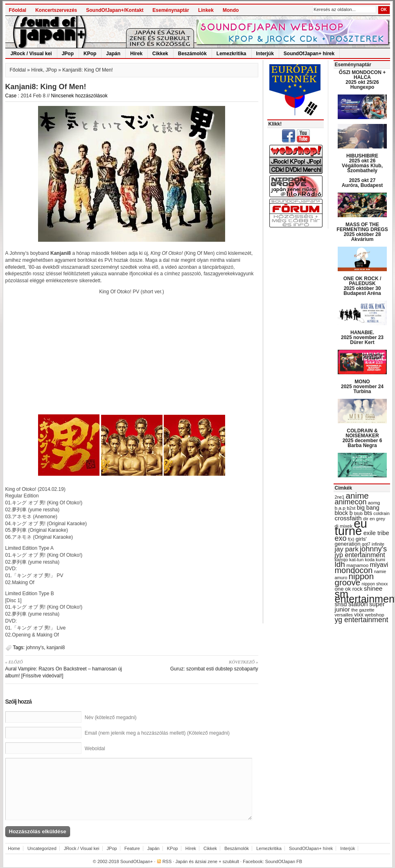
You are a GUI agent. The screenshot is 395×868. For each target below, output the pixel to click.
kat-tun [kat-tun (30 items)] (356, 560)
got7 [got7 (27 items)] (366, 544)
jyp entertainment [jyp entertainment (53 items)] (360, 555)
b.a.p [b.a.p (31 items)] (340, 508)
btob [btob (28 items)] (358, 513)
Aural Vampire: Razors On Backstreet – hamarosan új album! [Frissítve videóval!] (66, 669)
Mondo (231, 10)
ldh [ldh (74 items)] (340, 564)
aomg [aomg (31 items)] (374, 503)
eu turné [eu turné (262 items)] (351, 527)
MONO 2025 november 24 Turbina (362, 387)
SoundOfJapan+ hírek (309, 54)
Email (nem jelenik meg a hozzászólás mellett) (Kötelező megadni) (157, 733)
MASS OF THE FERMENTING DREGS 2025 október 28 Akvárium (362, 232)
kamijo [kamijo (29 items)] (341, 560)
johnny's (35, 648)
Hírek (136, 54)
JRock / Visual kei (31, 54)
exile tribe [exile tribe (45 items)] (376, 533)
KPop (90, 54)
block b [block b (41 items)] (344, 513)
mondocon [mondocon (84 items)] (354, 570)
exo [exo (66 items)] (341, 538)
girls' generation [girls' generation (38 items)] (351, 541)
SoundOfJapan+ (137, 861)
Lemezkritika (231, 54)
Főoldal (18, 10)
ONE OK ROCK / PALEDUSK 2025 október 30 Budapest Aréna (362, 286)
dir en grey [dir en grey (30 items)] (374, 519)
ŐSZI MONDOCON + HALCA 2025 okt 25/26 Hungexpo (362, 80)
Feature (132, 848)
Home (14, 848)
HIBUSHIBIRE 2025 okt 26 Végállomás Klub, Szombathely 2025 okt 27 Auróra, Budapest (362, 171)
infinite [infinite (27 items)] (378, 544)
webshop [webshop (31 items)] (374, 615)
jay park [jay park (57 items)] (347, 549)
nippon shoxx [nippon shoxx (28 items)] (375, 584)
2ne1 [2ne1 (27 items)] (340, 497)
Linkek (206, 10)
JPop (68, 54)
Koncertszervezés (56, 10)
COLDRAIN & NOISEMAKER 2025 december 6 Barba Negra (362, 438)
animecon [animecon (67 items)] (351, 502)
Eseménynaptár (171, 10)
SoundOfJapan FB (284, 861)
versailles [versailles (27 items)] (344, 615)
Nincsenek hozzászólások (79, 96)
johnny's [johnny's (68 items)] (373, 549)
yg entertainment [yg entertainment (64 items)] (362, 620)
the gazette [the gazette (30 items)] (363, 610)
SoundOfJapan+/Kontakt (115, 10)
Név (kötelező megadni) (111, 717)
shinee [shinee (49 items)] (373, 588)
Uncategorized (42, 848)
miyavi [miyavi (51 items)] (379, 565)
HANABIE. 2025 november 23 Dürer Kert (362, 337)
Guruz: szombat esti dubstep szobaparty (198, 665)
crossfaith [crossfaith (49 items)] (348, 518)
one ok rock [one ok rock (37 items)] (349, 589)
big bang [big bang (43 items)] (368, 508)
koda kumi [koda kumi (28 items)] (375, 560)
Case (11, 96)
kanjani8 (56, 648)
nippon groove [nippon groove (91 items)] (354, 579)
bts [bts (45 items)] (368, 513)
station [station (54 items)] (358, 604)
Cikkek (160, 54)
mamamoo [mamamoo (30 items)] (357, 565)
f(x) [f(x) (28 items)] (351, 539)
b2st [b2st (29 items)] (351, 508)
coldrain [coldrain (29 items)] (381, 513)
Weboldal (95, 749)
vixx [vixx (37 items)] (359, 615)
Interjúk (265, 54)
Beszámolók (192, 54)
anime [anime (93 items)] (357, 496)
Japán (113, 54)
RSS (167, 861)
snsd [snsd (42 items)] (341, 604)
